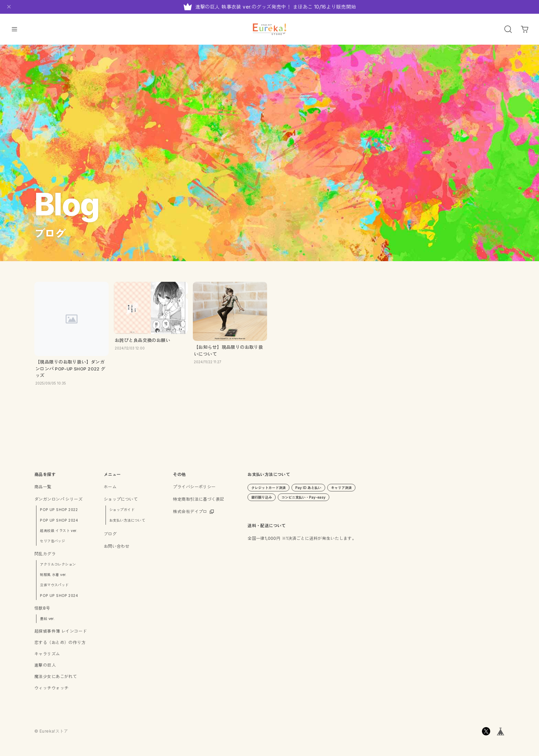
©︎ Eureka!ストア (51, 734)
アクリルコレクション (58, 567)
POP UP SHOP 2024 (59, 523)
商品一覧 (43, 490)
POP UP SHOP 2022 (59, 513)
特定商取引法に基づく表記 (199, 502)
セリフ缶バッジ (52, 544)
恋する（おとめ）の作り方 (60, 646)
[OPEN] (508, 29)
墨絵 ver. (47, 621)
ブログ (110, 537)
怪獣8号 (42, 611)
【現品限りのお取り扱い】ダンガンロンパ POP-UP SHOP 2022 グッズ (70, 372)
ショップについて (121, 502)
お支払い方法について (127, 523)
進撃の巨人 (45, 668)
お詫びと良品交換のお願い (142, 343)
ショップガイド (122, 513)
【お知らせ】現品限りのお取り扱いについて (228, 353)
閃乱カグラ (45, 557)
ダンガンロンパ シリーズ (58, 502)
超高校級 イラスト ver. (59, 533)
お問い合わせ (117, 549)
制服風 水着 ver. (53, 577)
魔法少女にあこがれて (56, 680)
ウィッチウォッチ (51, 691)
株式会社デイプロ (190, 515)
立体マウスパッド (54, 588)
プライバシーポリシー (194, 490)
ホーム (110, 490)
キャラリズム (47, 657)
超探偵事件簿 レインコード (60, 634)
